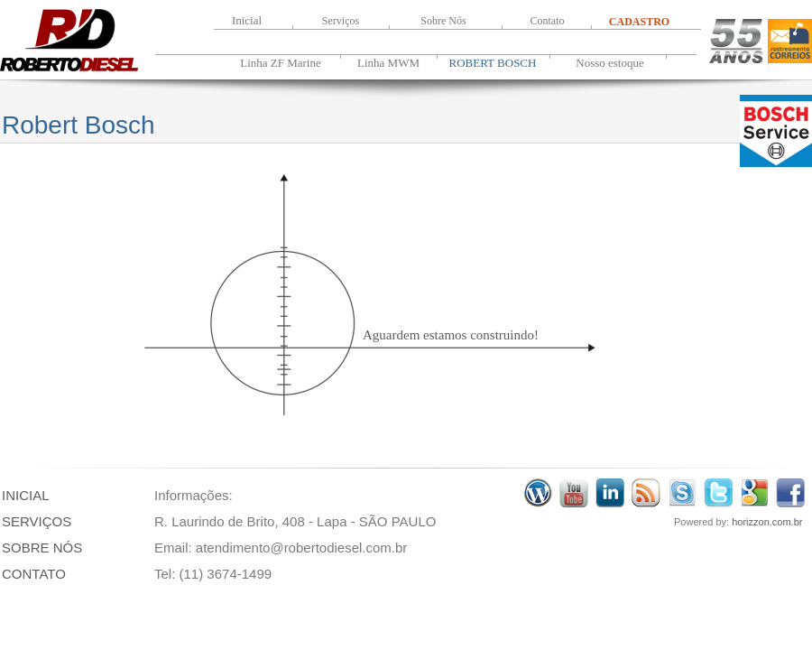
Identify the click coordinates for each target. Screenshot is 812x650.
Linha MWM (388, 63)
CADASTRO (639, 22)
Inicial (247, 20)
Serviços (341, 21)
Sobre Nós (443, 21)
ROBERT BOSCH (493, 63)
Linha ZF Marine (281, 63)
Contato (548, 21)
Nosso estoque (609, 63)
